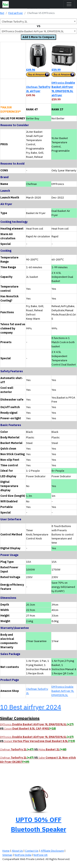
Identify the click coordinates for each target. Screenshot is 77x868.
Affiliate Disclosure (52, 851)
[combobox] (38, 21)
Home (6, 851)
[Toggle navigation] (69, 4)
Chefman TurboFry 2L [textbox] (15, 22)
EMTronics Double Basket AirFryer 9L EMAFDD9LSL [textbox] (33, 31)
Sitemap (7, 855)
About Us (17, 851)
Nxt (2, 13)
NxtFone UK (40, 855)
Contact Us (32, 851)
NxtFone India (23, 855)
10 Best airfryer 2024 (31, 707)
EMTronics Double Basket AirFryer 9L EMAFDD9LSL (63, 691)
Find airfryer (16, 13)
